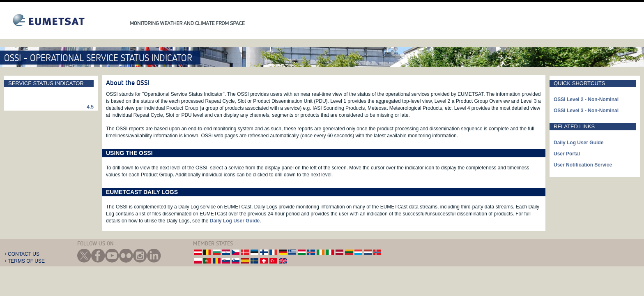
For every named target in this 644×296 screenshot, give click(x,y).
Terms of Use (26, 261)
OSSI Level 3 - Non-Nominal (586, 111)
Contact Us (24, 254)
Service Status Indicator (46, 83)
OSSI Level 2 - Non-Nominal (586, 99)
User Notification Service (583, 165)
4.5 (90, 107)
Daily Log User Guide (235, 221)
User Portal (567, 154)
